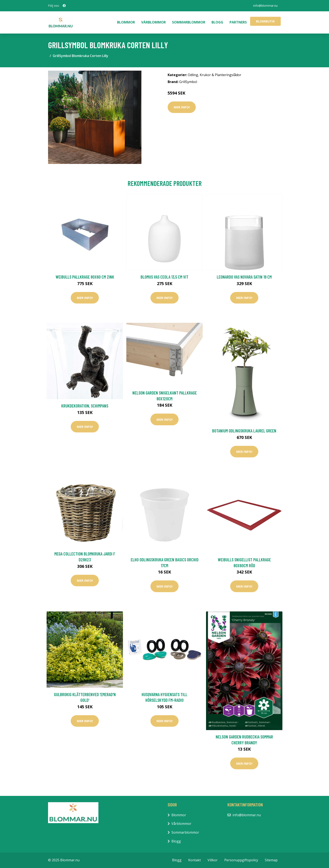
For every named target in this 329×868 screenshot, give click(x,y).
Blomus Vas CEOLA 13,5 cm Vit (164, 277)
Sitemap (271, 860)
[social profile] (64, 6)
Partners (238, 22)
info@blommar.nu (265, 6)
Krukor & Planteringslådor (221, 75)
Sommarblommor (189, 22)
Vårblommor (153, 22)
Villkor (213, 860)
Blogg (217, 22)
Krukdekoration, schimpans (85, 406)
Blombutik (265, 21)
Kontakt (195, 860)
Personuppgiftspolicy (241, 860)
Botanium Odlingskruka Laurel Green (244, 431)
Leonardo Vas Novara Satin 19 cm (244, 277)
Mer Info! (182, 107)
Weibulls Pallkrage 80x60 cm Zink (85, 277)
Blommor (126, 22)
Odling (193, 75)
